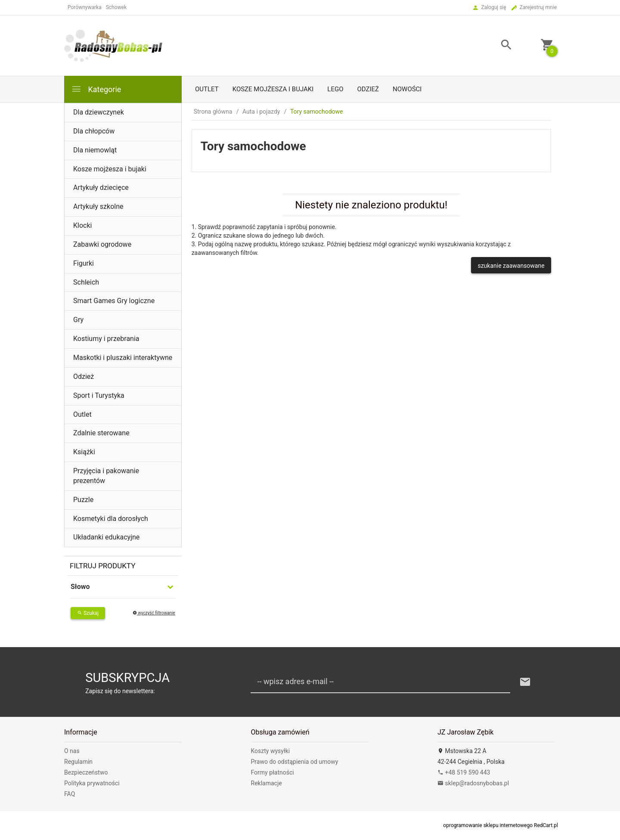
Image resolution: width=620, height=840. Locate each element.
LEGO (335, 89)
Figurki (84, 263)
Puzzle (83, 500)
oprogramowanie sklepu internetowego (488, 825)
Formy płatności (273, 772)
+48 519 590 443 (464, 772)
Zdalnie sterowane (101, 433)
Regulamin (78, 762)
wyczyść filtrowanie (154, 613)
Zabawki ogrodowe (102, 244)
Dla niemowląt (95, 150)
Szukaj (88, 613)
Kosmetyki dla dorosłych (111, 519)
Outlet (207, 89)
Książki (84, 452)
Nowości (407, 89)
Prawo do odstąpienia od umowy (295, 762)
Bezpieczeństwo (86, 772)
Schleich (86, 282)
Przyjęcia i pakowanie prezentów (106, 476)
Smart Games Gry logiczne (114, 301)
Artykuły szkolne (98, 206)
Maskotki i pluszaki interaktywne (123, 358)
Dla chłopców (94, 131)
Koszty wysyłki (271, 751)
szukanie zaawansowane (511, 266)
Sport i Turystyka (99, 395)
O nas (72, 751)
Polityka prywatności (92, 783)
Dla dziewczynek (99, 112)
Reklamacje (267, 783)
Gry (78, 320)
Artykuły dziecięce (101, 188)
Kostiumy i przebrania (106, 339)
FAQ (70, 794)
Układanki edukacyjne (106, 537)
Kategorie (96, 89)
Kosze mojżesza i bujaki (273, 89)
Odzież (368, 89)
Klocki (82, 225)
